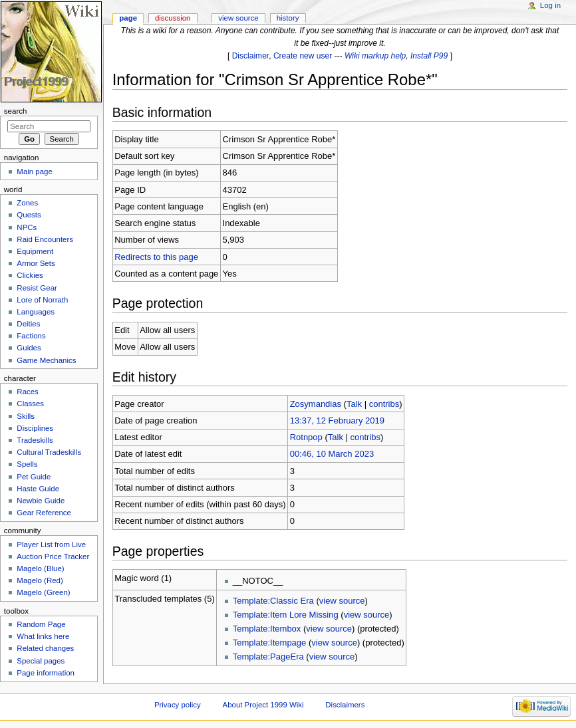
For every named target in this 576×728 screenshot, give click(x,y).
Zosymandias (316, 404)
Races (27, 392)
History (288, 18)
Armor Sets (36, 263)
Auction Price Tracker (53, 556)
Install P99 (429, 56)
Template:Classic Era (273, 601)
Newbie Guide (41, 501)
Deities (28, 324)
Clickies (30, 275)
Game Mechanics (46, 360)
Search (16, 111)
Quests (29, 215)
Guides (29, 348)
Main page (35, 172)
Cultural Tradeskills (49, 452)
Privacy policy (178, 705)
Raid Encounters (45, 239)
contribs (384, 404)
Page (128, 18)
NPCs (27, 227)
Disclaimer (251, 56)
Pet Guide (34, 477)
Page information (46, 673)
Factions (31, 336)
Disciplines (35, 428)
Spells (27, 464)
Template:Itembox (267, 629)
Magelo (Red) (40, 580)
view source (342, 601)
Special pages (41, 661)
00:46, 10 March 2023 (332, 454)
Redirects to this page (156, 257)
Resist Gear (37, 288)
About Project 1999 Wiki (263, 705)
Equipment (35, 251)
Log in (550, 5)
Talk (354, 404)
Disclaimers (345, 705)
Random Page (41, 624)
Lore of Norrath (42, 300)
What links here (43, 636)
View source (238, 18)
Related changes (45, 648)
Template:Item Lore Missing (286, 615)
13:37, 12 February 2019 (337, 421)
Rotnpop (306, 437)
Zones (27, 203)
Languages (36, 312)
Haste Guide (38, 489)
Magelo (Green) (43, 592)
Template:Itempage (270, 643)
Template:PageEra (268, 657)
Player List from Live (51, 545)
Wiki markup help (375, 56)
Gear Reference (44, 513)
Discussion (173, 18)
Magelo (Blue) (40, 568)
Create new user (303, 56)
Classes (30, 404)
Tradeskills (35, 440)
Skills (26, 416)
